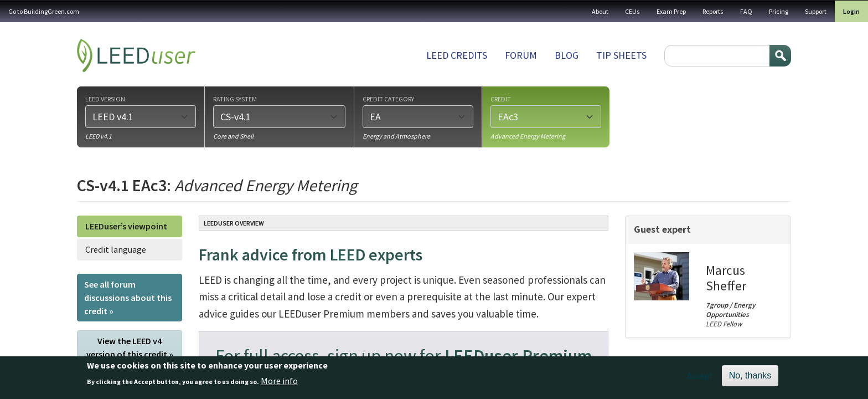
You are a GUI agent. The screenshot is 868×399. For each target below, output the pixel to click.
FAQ (746, 11)
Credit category (388, 99)
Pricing (779, 11)
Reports (713, 11)
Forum (521, 55)
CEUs (632, 11)
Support (816, 11)
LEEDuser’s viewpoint (126, 226)
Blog (567, 55)
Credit (501, 99)
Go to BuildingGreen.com (44, 11)
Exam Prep (671, 11)
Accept (700, 380)
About (600, 11)
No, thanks (750, 379)
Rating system (235, 99)
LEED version (105, 99)
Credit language (116, 249)
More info (279, 385)
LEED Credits (457, 55)
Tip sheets (621, 55)
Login (851, 11)
